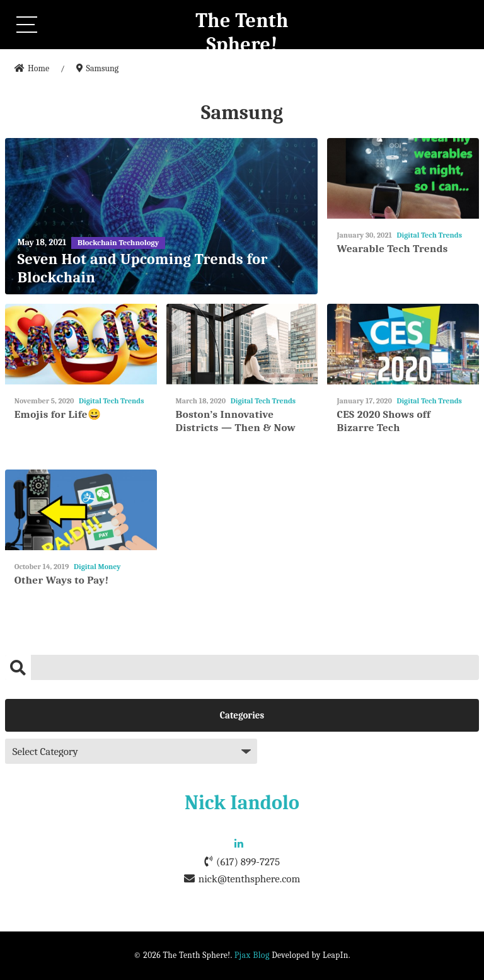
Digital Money (97, 567)
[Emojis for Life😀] (81, 344)
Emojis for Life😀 (58, 414)
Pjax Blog (252, 955)
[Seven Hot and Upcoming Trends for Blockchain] (162, 216)
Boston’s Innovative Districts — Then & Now (236, 421)
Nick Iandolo (242, 803)
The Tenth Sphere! (242, 32)
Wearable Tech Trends (392, 249)
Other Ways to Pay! (62, 580)
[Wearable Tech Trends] (403, 179)
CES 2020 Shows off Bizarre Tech (383, 421)
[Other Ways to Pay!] (81, 510)
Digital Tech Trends (429, 235)
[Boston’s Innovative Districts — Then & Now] (242, 344)
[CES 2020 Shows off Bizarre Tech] (403, 344)
